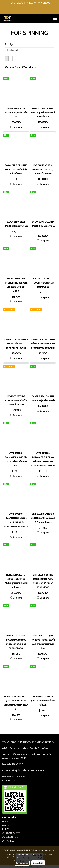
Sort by (10, 44)
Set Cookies (22, 863)
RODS (5, 821)
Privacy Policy (41, 854)
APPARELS (8, 841)
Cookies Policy (11, 857)
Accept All (38, 863)
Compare (17, 127)
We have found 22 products (20, 67)
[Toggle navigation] (55, 19)
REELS (6, 825)
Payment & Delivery (14, 777)
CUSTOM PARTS (11, 833)
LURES (6, 829)
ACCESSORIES (10, 837)
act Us (8, 780)
